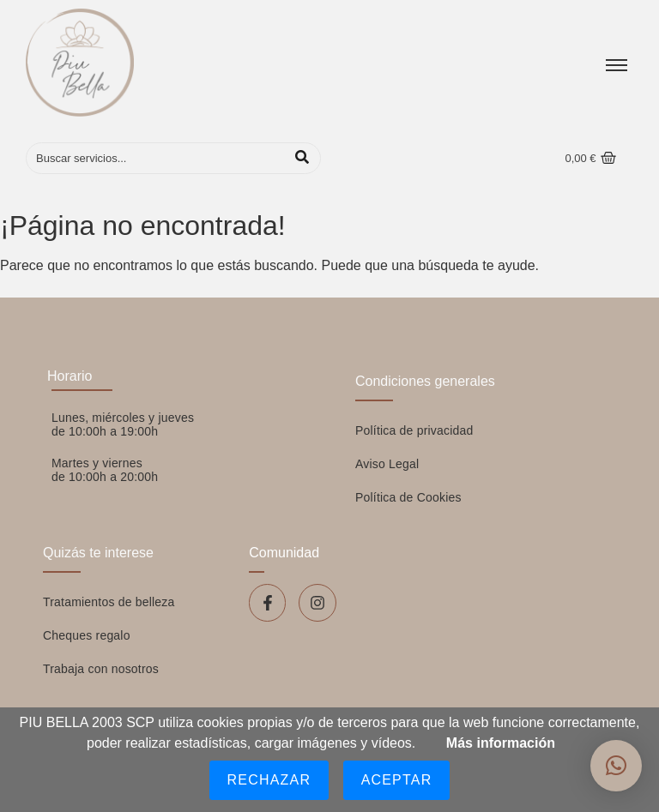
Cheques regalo (87, 635)
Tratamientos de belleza (109, 602)
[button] (616, 766)
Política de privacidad (414, 430)
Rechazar (269, 780)
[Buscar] (156, 159)
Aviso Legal (387, 464)
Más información (501, 743)
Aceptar (397, 780)
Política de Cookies (408, 497)
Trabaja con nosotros (101, 669)
